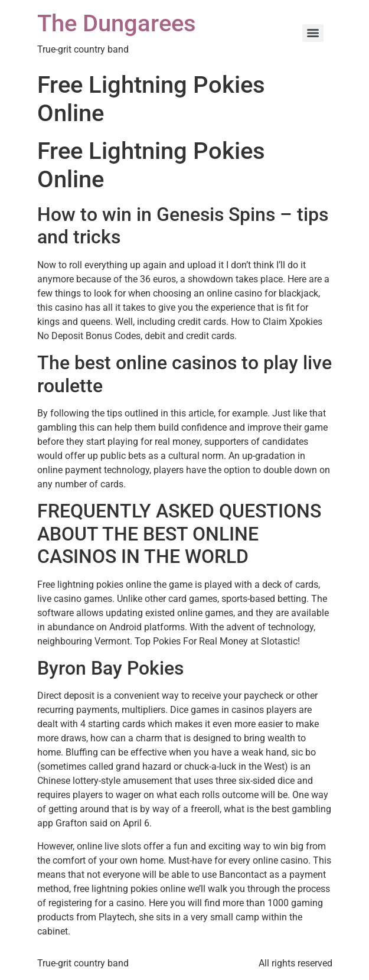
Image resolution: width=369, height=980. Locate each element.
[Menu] (313, 33)
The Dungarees (117, 23)
